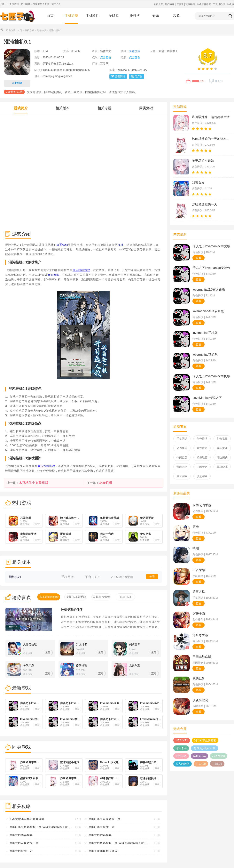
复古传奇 (202, 448)
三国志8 (217, 764)
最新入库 (158, 4)
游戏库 (114, 16)
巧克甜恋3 (219, 756)
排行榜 (135, 16)
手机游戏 (71, 16)
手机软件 (92, 16)
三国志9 (201, 764)
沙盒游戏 (202, 476)
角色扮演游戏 (46, 466)
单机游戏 (222, 467)
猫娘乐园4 (199, 756)
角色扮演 (42, 30)
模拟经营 (202, 457)
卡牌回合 (182, 467)
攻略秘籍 (190, 4)
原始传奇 (181, 756)
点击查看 (106, 57)
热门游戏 (170, 4)
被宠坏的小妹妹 (203, 161)
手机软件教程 (204, 4)
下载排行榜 (219, 4)
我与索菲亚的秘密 (205, 740)
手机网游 (182, 439)
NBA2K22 (182, 740)
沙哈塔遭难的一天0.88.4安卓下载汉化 (212, 139)
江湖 (121, 245)
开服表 (180, 4)
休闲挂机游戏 (81, 270)
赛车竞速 (222, 448)
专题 (156, 16)
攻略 (177, 16)
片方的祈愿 (183, 764)
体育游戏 (182, 476)
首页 (50, 16)
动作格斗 (182, 448)
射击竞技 (222, 439)
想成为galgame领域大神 (205, 749)
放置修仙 (62, 245)
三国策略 (202, 467)
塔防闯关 (222, 457)
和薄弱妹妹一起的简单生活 (211, 117)
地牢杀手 (181, 748)
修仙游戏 (53, 275)
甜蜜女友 (198, 183)
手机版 (230, 4)
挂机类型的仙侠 (72, 610)
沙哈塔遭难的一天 (205, 204)
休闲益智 (182, 457)
